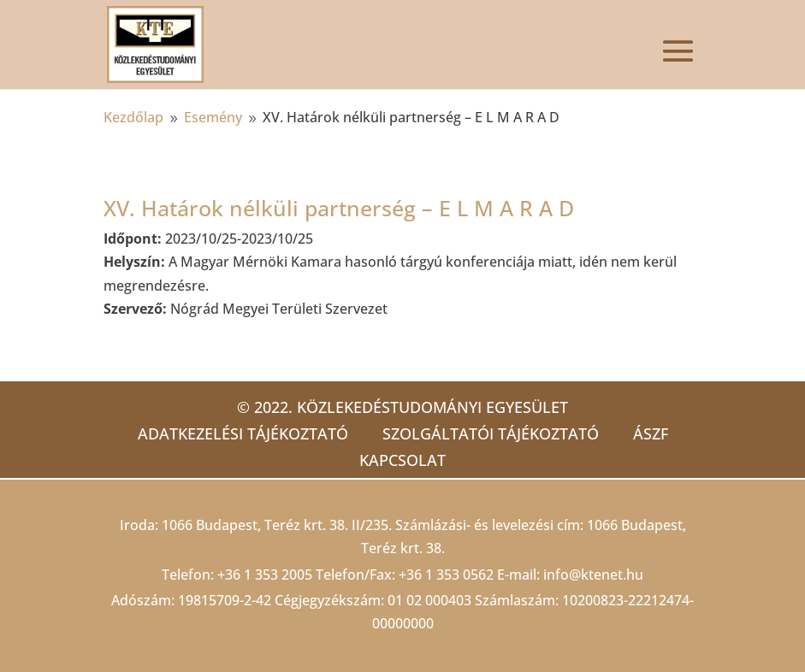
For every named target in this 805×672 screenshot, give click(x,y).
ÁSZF (651, 433)
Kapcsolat (402, 460)
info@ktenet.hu (593, 575)
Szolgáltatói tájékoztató (491, 433)
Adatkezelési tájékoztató (243, 433)
